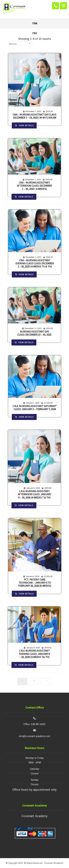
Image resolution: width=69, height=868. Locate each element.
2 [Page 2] (34, 681)
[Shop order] (21, 43)
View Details (26, 125)
